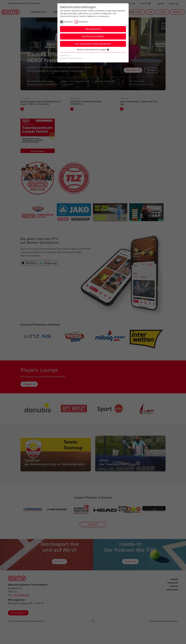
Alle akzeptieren (93, 29)
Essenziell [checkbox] (68, 22)
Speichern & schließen (93, 36)
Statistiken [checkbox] (83, 22)
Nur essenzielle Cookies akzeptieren (93, 44)
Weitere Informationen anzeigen (93, 50)
